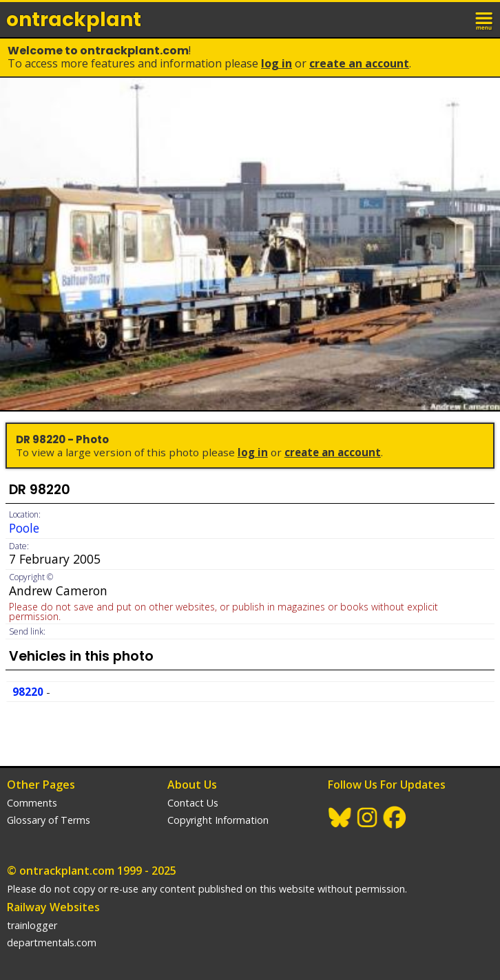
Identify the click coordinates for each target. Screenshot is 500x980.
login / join (455, 19)
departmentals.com (52, 942)
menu (485, 19)
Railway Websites (53, 907)
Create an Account (359, 63)
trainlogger (32, 925)
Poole (24, 528)
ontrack (74, 20)
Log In (277, 63)
